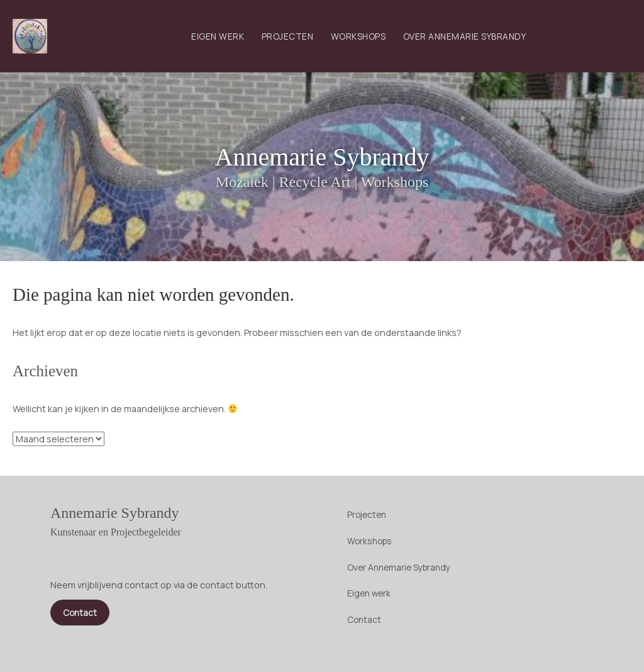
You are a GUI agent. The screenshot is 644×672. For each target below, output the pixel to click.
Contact (364, 619)
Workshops (358, 36)
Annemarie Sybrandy (322, 157)
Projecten (288, 36)
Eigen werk (218, 36)
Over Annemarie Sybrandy (465, 36)
